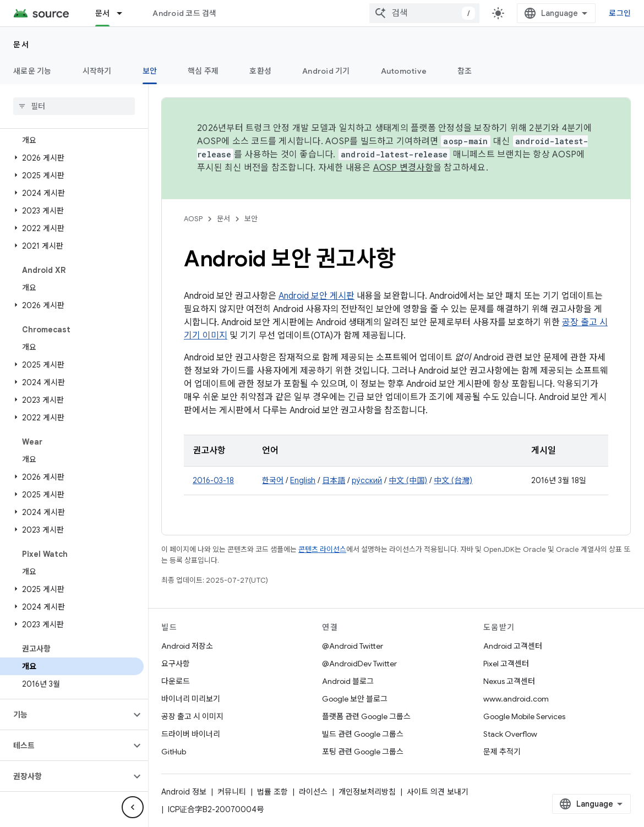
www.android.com (516, 699)
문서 (21, 45)
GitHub (174, 752)
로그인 (620, 13)
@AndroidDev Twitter (359, 664)
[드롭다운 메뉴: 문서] (124, 13)
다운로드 (176, 681)
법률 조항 (272, 792)
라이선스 (313, 792)
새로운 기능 (32, 71)
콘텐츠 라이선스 (322, 549)
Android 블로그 (348, 681)
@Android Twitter (353, 646)
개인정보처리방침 (367, 792)
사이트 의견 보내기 (438, 792)
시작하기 (97, 71)
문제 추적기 (502, 752)
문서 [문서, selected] (103, 13)
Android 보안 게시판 (316, 296)
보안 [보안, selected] (150, 71)
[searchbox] (74, 106)
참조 (465, 71)
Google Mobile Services (524, 716)
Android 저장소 (187, 646)
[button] (72, 158)
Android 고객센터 (513, 646)
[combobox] (424, 13)
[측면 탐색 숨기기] (133, 807)
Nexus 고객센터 (509, 681)
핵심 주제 (203, 71)
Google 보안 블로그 (355, 699)
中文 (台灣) (453, 480)
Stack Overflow (510, 734)
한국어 (273, 480)
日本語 (334, 480)
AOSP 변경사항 (403, 168)
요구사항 (176, 664)
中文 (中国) (408, 480)
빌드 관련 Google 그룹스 (363, 734)
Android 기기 (326, 71)
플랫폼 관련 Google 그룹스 (366, 716)
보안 (251, 219)
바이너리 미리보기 (191, 699)
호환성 (260, 71)
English (303, 480)
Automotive (404, 71)
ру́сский (367, 480)
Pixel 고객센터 (506, 664)
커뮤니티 (232, 792)
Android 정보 (184, 792)
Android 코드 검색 (184, 13)
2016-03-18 (213, 480)
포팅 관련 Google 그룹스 (363, 752)
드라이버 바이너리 (191, 734)
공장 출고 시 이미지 (192, 716)
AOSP (193, 219)
